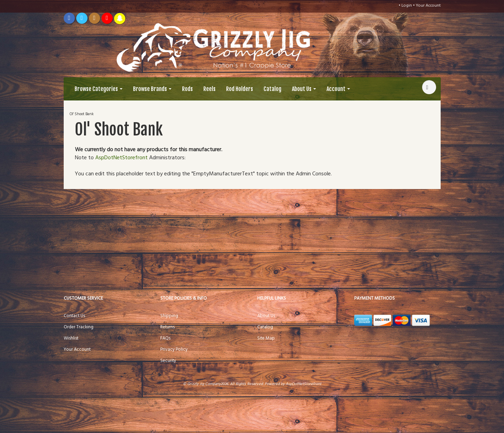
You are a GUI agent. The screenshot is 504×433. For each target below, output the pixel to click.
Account (338, 89)
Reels (209, 89)
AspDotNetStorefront (121, 158)
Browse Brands (152, 89)
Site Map (266, 338)
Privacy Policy (174, 350)
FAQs (165, 338)
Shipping (169, 316)
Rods (187, 89)
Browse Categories (99, 89)
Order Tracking (79, 327)
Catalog (272, 89)
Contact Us (74, 316)
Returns (167, 327)
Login (407, 6)
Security (168, 361)
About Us (304, 89)
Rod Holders (240, 89)
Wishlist (71, 338)
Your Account (428, 6)
